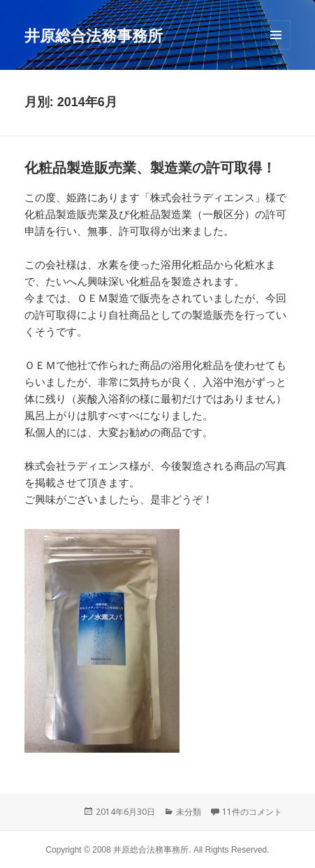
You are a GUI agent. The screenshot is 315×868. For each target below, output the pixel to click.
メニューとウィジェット (276, 49)
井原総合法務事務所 (94, 35)
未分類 (189, 812)
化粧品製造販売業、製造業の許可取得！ (150, 168)
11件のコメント (252, 812)
